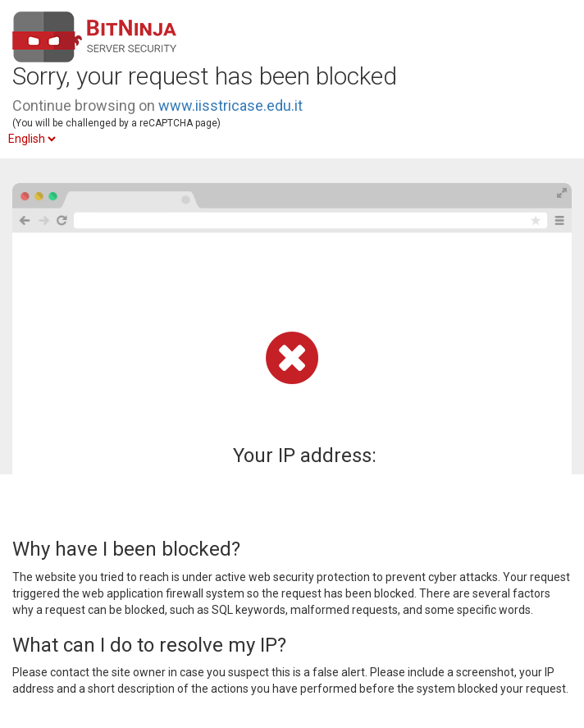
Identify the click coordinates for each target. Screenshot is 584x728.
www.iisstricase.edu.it (230, 105)
